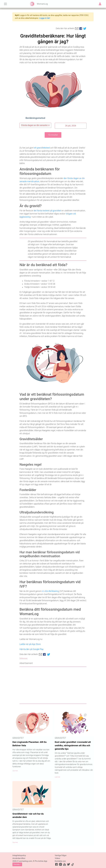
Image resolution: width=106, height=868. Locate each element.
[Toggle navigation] (5, 4)
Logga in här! (45, 18)
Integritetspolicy (19, 855)
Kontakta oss (60, 861)
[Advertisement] (53, 685)
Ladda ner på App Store (30, 644)
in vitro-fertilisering (51, 591)
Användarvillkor (19, 858)
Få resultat (53, 135)
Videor (57, 858)
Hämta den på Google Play (31, 649)
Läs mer (15, 771)
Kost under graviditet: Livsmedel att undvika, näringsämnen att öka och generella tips (73, 745)
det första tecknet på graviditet (47, 211)
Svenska (17, 864)
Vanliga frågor (61, 855)
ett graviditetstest (42, 148)
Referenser (24, 658)
